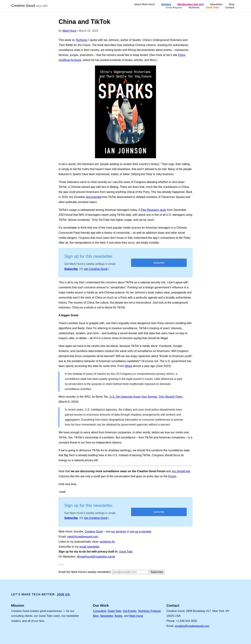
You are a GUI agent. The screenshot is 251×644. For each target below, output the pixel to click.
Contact (230, 7)
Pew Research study (154, 210)
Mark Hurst (69, 31)
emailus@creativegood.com (192, 626)
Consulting (100, 611)
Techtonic (194, 7)
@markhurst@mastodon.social (96, 557)
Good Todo (212, 7)
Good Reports (174, 7)
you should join (181, 471)
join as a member (141, 532)
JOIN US (63, 594)
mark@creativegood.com (83, 537)
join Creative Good (96, 269)
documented (94, 197)
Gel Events (130, 611)
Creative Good (30, 6)
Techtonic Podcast (149, 611)
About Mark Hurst (144, 4)
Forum (172, 476)
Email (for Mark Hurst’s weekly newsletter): (85, 572)
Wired (128, 366)
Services (166, 4)
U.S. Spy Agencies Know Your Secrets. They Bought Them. (146, 397)
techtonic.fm (107, 542)
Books (119, 616)
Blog (232, 4)
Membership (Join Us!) (191, 4)
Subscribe (71, 269)
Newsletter (216, 4)
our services (119, 532)
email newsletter (89, 547)
